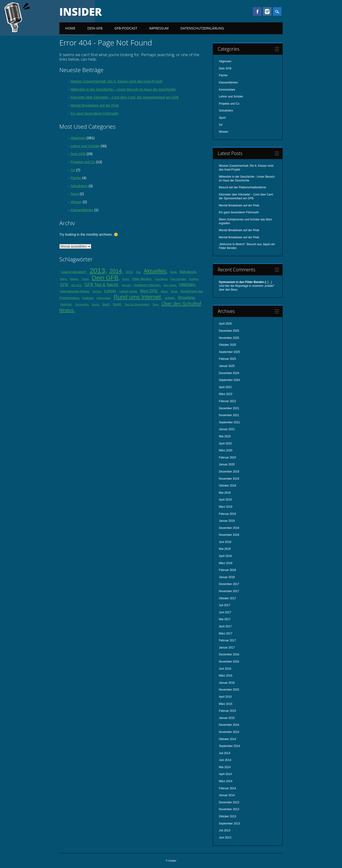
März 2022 (226, 394)
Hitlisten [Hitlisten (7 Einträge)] (187, 285)
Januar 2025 (227, 366)
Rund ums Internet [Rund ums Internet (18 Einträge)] (137, 297)
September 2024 (230, 380)
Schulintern (79, 186)
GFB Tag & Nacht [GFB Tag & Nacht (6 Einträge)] (101, 285)
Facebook (257, 11)
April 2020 (225, 444)
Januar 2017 (227, 648)
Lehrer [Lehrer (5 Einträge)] (110, 291)
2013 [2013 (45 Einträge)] (97, 271)
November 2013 (229, 809)
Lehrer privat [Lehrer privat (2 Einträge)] (128, 291)
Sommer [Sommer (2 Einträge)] (66, 304)
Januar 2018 (227, 577)
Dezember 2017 (229, 584)
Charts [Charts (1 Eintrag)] (85, 279)
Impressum (159, 28)
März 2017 (226, 634)
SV (73, 170)
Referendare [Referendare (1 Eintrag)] (103, 298)
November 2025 (229, 338)
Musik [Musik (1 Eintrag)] (174, 291)
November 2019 (229, 479)
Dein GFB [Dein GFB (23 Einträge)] (105, 278)
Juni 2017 (225, 612)
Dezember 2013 (229, 802)
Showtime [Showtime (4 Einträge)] (186, 297)
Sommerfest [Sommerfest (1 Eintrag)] (82, 304)
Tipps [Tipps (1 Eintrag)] (155, 304)
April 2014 (225, 774)
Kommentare (227, 90)
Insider (81, 12)
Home (70, 28)
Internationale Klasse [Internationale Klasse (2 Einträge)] (75, 291)
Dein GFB (95, 28)
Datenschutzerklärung (202, 28)
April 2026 (225, 324)
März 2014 (226, 781)
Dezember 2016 (229, 654)
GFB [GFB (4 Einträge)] (64, 285)
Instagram (267, 11)
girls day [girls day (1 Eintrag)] (126, 285)
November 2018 (229, 535)
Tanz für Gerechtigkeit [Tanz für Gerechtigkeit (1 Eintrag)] (137, 304)
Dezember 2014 (229, 725)
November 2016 (229, 662)
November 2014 (229, 732)
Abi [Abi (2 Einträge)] (138, 272)
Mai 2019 (225, 493)
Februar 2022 (228, 401)
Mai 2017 (225, 619)
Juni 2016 (225, 669)
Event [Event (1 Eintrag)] (126, 279)
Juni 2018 (225, 542)
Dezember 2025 (229, 331)
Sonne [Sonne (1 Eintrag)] (95, 304)
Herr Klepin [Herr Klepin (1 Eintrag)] (170, 285)
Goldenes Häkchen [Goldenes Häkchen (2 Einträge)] (147, 285)
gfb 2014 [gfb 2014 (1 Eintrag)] (76, 285)
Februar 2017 (228, 640)
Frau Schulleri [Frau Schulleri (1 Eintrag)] (178, 279)
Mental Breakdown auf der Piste (95, 105)
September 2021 (230, 422)
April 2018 (225, 556)
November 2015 (229, 690)
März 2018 (226, 563)
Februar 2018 (228, 570)
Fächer (76, 178)
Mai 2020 (225, 436)
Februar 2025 (228, 359)
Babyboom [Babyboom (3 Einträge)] (188, 272)
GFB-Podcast (126, 28)
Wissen (76, 202)
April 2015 (225, 697)
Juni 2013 (225, 838)
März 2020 (226, 450)
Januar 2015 (227, 718)
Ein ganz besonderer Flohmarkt (94, 113)
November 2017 (229, 591)
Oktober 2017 (228, 598)
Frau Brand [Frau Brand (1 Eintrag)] (161, 279)
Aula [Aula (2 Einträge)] (173, 272)
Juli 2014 (225, 753)
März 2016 (226, 676)
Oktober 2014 (228, 739)
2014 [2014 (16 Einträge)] (116, 271)
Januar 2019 (227, 521)
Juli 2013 (225, 830)
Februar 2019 (228, 514)
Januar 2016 (227, 683)
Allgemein (78, 138)
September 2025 (230, 352)
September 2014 (230, 746)
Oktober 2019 (228, 486)
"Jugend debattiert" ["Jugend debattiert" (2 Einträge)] (73, 272)
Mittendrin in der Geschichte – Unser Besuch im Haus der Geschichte (123, 89)
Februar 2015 (228, 711)
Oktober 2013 (228, 816)
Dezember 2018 (229, 528)
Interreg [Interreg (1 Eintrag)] (97, 291)
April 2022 (225, 387)
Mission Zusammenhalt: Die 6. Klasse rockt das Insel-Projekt (116, 81)
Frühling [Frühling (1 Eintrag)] (194, 279)
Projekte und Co (83, 162)
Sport (75, 194)
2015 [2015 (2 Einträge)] (129, 272)
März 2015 (226, 704)
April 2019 (225, 500)
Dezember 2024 (229, 373)
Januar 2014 (227, 795)
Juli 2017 (225, 605)
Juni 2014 (225, 760)
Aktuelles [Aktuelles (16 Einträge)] (155, 271)
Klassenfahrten (82, 210)
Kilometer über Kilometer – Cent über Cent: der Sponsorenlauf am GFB (125, 97)
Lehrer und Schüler (85, 146)
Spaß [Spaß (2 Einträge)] (106, 304)
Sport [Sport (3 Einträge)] (117, 304)
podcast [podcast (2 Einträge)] (88, 298)
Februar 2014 (228, 788)
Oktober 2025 (228, 345)
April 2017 (225, 626)
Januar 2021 (227, 429)
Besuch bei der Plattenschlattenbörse (243, 187)
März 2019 (226, 507)
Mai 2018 (225, 549)
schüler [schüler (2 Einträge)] (170, 298)
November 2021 (229, 415)
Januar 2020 (227, 464)
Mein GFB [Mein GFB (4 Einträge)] (149, 291)
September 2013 (230, 824)
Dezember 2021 (229, 408)
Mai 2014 (225, 767)
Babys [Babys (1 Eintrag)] (64, 279)
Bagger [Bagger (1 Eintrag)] (74, 279)
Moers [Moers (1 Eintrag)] (164, 291)
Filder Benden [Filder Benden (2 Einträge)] (142, 279)
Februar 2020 (228, 458)
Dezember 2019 (229, 472)
